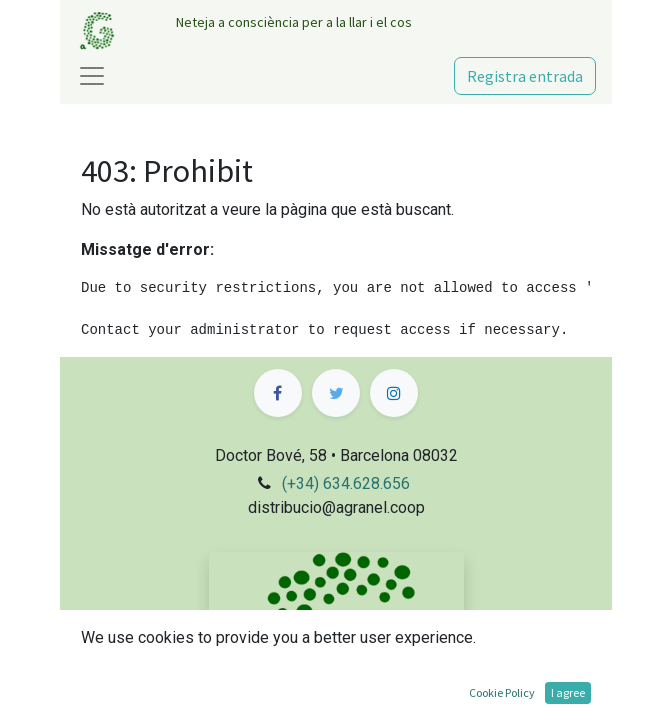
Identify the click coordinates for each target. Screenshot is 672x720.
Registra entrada (525, 76)
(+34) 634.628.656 (346, 483)
